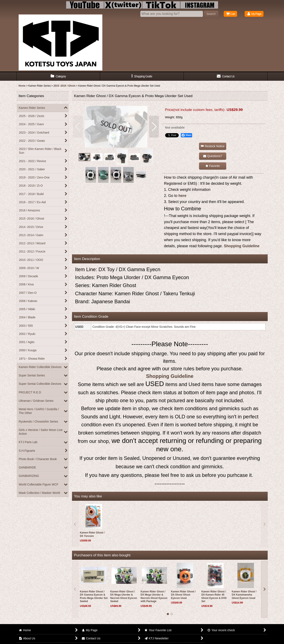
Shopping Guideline (242, 246)
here (182, 196)
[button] (142, 76)
